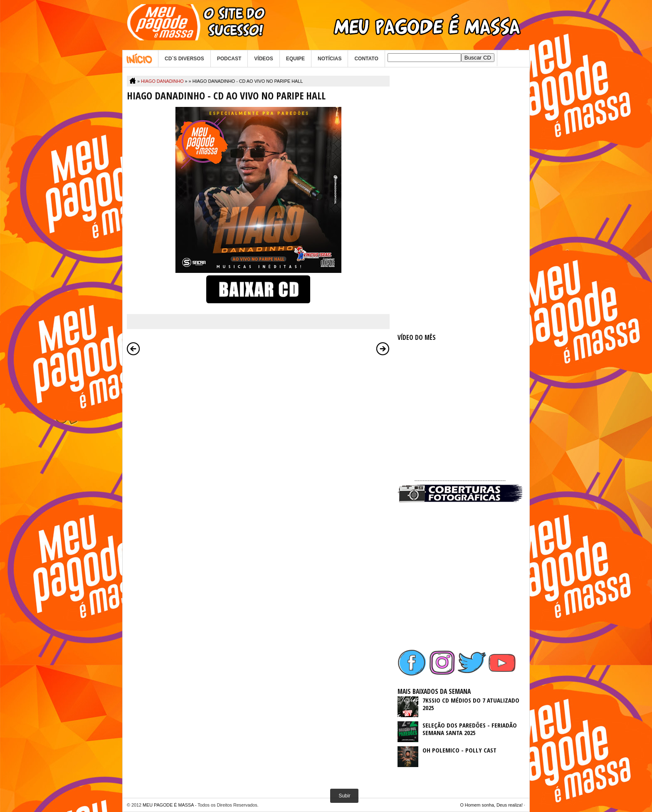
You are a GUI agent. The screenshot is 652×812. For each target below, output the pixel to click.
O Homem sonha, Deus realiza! (491, 805)
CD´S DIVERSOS (184, 59)
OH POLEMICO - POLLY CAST (459, 750)
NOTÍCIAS (330, 59)
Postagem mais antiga (383, 349)
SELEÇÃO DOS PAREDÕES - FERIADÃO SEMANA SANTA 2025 (470, 729)
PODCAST (229, 59)
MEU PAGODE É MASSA (168, 805)
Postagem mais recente (133, 349)
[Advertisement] (460, 201)
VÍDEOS (263, 59)
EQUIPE (295, 59)
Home (140, 59)
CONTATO (366, 59)
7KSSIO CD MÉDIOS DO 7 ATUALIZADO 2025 (471, 704)
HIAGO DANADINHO (162, 81)
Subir (344, 796)
